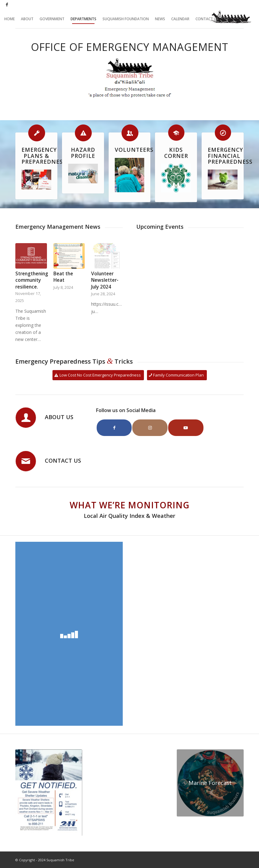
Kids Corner (176, 153)
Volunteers (134, 150)
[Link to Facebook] (7, 5)
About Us (59, 417)
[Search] (226, 19)
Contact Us (63, 461)
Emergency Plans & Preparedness (44, 156)
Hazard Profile (83, 153)
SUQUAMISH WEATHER (129, 772)
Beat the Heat (63, 277)
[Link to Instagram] (150, 428)
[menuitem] (10, 19)
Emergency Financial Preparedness (230, 156)
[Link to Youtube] (186, 428)
